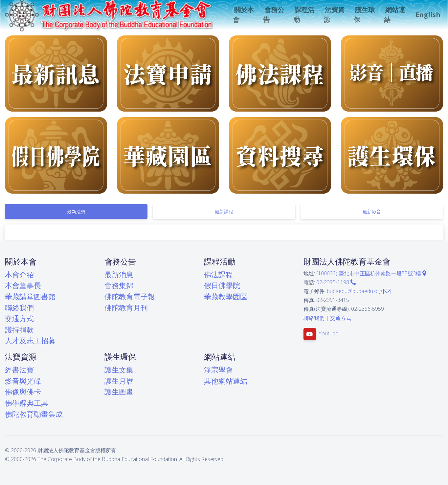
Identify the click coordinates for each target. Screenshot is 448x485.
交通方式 (19, 318)
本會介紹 (19, 274)
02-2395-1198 (336, 282)
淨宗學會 (218, 370)
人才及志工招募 (30, 340)
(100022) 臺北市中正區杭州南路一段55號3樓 (371, 273)
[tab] (76, 211)
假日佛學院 (222, 285)
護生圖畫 (119, 392)
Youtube (328, 333)
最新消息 (119, 274)
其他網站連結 (226, 381)
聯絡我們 (19, 308)
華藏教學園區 (226, 296)
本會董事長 (23, 285)
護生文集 (119, 370)
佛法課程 (218, 274)
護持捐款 (19, 330)
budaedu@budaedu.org (358, 291)
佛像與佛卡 (23, 392)
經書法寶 (19, 370)
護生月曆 (119, 381)
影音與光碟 (23, 381)
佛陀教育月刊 (126, 308)
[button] (244, 15)
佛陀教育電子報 (130, 296)
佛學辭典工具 (27, 403)
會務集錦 (119, 285)
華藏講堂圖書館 (30, 296)
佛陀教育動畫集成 (34, 414)
